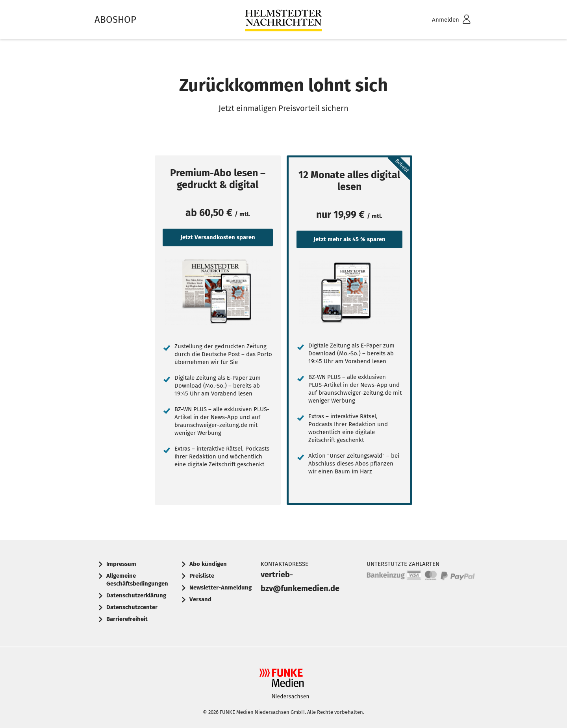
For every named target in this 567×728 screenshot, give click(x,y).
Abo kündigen (208, 564)
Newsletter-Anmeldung (220, 588)
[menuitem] (441, 20)
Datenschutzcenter (132, 607)
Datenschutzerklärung (136, 595)
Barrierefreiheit (127, 619)
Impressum (121, 564)
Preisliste (202, 576)
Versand (200, 599)
